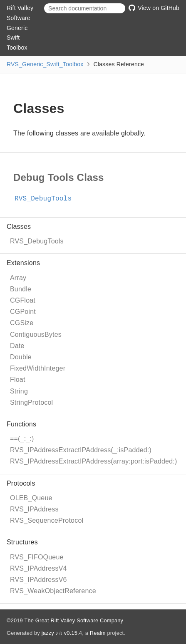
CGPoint (23, 312)
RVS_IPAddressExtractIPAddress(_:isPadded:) (81, 450)
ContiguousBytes (36, 335)
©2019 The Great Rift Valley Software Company (65, 620)
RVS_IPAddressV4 (38, 568)
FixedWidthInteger (38, 368)
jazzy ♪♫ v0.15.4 (62, 633)
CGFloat (23, 300)
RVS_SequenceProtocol (47, 520)
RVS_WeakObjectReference (53, 591)
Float (18, 380)
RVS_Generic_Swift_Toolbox (45, 64)
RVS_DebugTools (37, 241)
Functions (21, 424)
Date (17, 346)
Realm (98, 633)
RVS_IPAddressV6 (38, 580)
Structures (22, 542)
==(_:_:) (22, 439)
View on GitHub (154, 8)
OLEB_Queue (31, 498)
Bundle (21, 289)
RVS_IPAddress (34, 509)
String (19, 391)
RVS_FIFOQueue (37, 557)
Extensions (23, 263)
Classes (19, 227)
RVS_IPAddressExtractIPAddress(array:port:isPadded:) (93, 461)
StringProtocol (31, 402)
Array (18, 278)
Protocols (21, 483)
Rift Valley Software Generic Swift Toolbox (20, 28)
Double (21, 357)
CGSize (22, 323)
